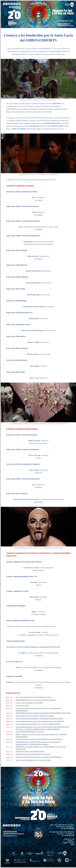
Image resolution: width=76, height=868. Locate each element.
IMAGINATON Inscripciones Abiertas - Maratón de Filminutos (35, 716)
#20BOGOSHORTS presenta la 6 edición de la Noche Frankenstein (36, 700)
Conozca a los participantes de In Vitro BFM (29, 703)
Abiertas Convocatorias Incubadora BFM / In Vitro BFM (33, 754)
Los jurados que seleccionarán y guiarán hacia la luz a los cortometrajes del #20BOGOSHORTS (39, 709)
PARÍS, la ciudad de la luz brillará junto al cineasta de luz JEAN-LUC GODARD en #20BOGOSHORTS (41, 736)
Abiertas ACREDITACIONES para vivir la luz (30, 732)
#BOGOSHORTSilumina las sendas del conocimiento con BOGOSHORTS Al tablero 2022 (43, 713)
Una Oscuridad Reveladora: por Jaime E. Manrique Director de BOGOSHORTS (40, 721)
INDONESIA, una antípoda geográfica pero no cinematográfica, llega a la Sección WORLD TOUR (41, 748)
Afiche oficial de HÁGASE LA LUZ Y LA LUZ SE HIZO (33, 760)
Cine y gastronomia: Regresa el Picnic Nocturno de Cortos (34, 697)
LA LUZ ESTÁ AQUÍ (22, 705)
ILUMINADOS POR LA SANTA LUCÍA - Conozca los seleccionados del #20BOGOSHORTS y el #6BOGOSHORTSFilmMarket (38, 743)
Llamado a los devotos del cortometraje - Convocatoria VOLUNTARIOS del (39, 757)
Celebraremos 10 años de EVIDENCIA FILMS (30, 751)
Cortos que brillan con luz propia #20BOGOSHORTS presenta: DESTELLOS (39, 739)
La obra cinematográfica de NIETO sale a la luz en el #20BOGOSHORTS (38, 724)
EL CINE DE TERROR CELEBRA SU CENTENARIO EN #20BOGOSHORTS (40, 719)
